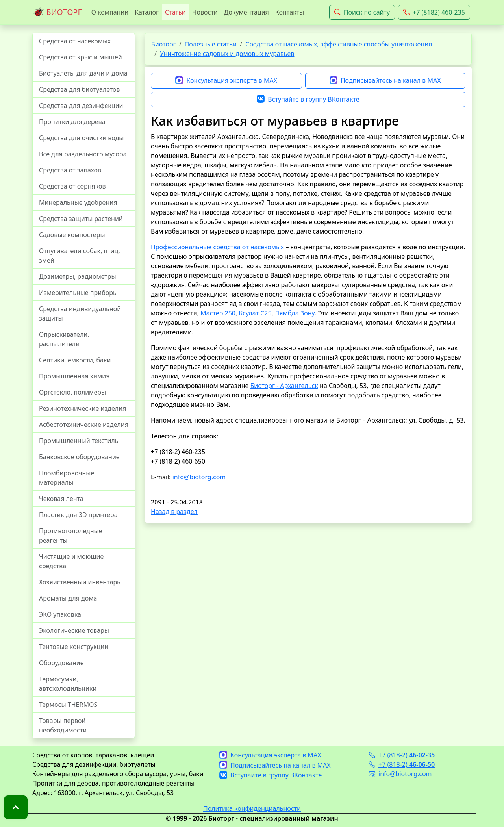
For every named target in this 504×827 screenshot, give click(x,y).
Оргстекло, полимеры (72, 392)
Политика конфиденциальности (252, 808)
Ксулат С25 (255, 313)
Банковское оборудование (79, 457)
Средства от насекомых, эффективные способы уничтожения (339, 44)
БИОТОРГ (57, 13)
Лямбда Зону (295, 313)
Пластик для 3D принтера (78, 515)
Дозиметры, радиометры (78, 276)
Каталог (147, 12)
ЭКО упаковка (60, 614)
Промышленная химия (74, 376)
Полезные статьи (211, 44)
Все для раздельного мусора (83, 154)
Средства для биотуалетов (80, 89)
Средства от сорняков (72, 186)
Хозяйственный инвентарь (80, 582)
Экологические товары (74, 630)
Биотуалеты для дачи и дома (83, 73)
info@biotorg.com (199, 477)
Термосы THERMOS (68, 705)
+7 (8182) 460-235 (434, 12)
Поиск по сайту (362, 12)
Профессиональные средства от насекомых (217, 247)
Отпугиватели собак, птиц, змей (80, 256)
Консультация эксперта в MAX (226, 81)
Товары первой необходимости (63, 725)
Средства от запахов (70, 170)
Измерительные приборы (78, 293)
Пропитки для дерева (72, 122)
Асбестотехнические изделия (84, 425)
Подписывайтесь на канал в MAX (385, 81)
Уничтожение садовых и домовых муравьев (227, 54)
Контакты (290, 12)
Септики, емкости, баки (75, 360)
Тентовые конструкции (74, 647)
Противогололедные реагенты (71, 536)
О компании (110, 12)
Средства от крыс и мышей (81, 57)
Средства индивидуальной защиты (80, 313)
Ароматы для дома (68, 598)
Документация (246, 12)
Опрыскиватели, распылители (64, 339)
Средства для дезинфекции (81, 106)
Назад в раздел (174, 512)
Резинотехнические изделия (82, 408)
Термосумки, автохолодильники (68, 684)
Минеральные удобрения (78, 202)
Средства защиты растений (81, 219)
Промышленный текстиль (79, 441)
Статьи (175, 12)
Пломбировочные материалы (67, 478)
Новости (205, 12)
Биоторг (164, 44)
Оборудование (61, 663)
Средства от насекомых (75, 41)
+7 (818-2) (402, 755)
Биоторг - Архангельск (284, 386)
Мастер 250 (218, 313)
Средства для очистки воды (82, 138)
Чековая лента (61, 499)
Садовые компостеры (72, 235)
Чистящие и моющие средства (71, 561)
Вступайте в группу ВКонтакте (308, 100)
